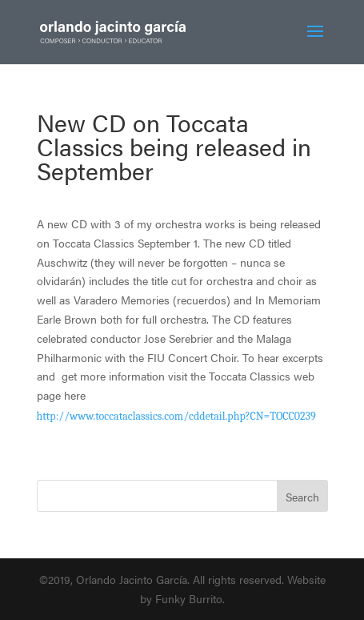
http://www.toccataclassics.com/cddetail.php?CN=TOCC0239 (176, 416)
